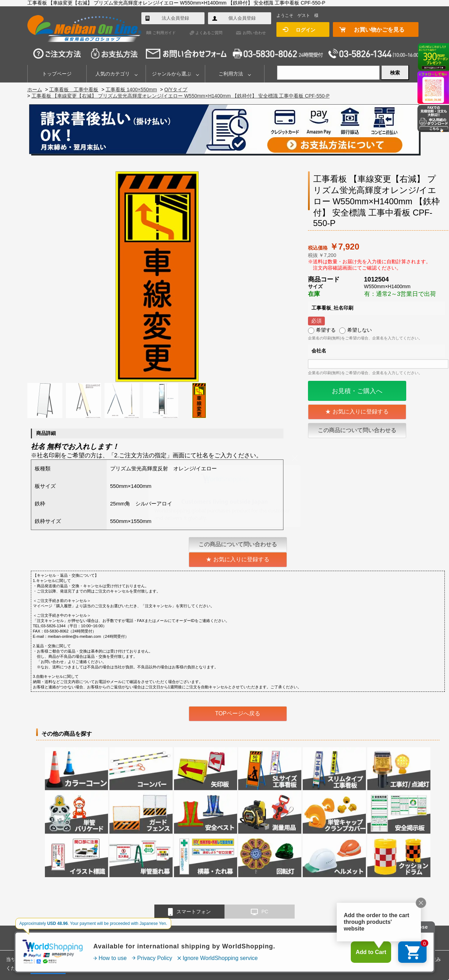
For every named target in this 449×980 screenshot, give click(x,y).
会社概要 (227, 938)
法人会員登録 (175, 18)
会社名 (319, 351)
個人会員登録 (242, 18)
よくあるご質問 (209, 33)
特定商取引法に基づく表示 (271, 938)
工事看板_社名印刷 (333, 308)
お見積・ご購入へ (357, 391)
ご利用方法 (231, 74)
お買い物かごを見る (379, 30)
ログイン (306, 30)
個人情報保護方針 (323, 938)
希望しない (360, 330)
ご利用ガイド (164, 33)
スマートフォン (189, 912)
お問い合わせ (254, 33)
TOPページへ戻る (238, 713)
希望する (326, 330)
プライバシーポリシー (392, 959)
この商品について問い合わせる (357, 430)
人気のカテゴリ (113, 74)
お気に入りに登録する (361, 412)
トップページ (57, 74)
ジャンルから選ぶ (172, 74)
